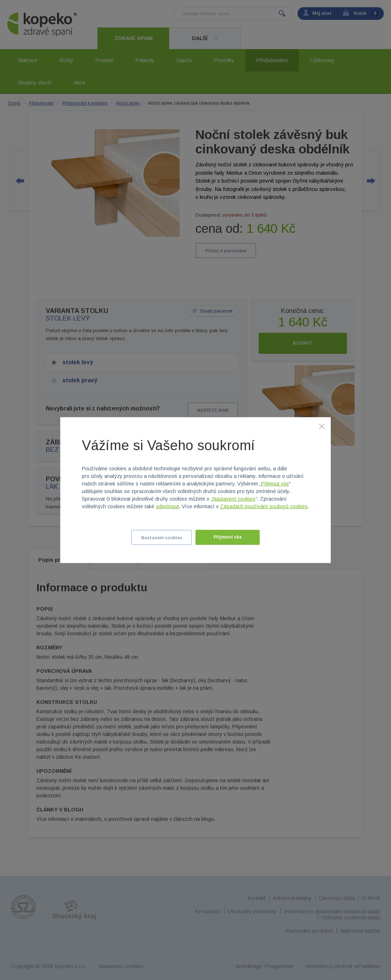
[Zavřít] (322, 426)
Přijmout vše (275, 484)
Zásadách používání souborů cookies (264, 506)
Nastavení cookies (234, 499)
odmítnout (167, 506)
